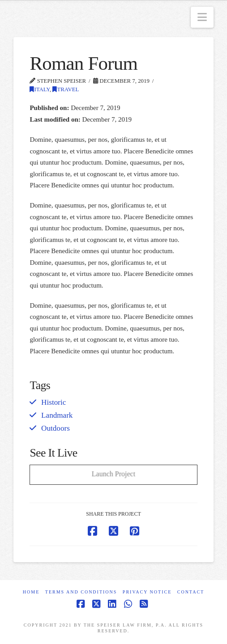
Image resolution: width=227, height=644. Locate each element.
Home (31, 592)
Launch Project (113, 473)
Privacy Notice (147, 592)
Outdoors (56, 428)
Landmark (57, 415)
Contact (191, 592)
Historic (54, 402)
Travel (66, 89)
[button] (202, 17)
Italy (40, 89)
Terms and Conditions (81, 592)
